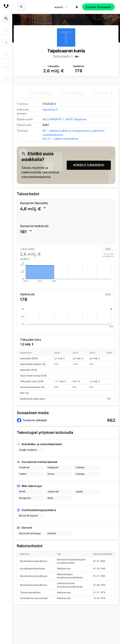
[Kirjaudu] (77, 7)
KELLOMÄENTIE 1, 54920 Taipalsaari (65, 119)
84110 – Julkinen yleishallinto (61, 139)
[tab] (41, 93)
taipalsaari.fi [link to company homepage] (50, 110)
